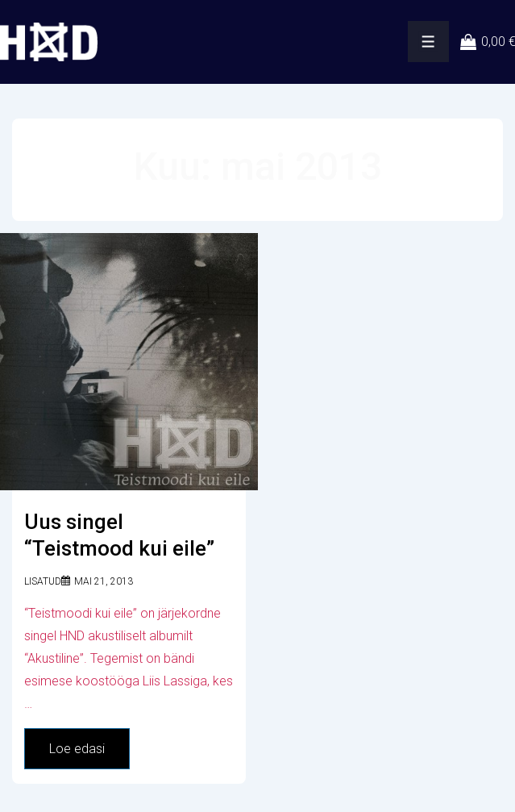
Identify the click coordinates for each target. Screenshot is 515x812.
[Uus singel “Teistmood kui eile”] (104, 581)
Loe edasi (81, 752)
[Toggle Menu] (428, 42)
